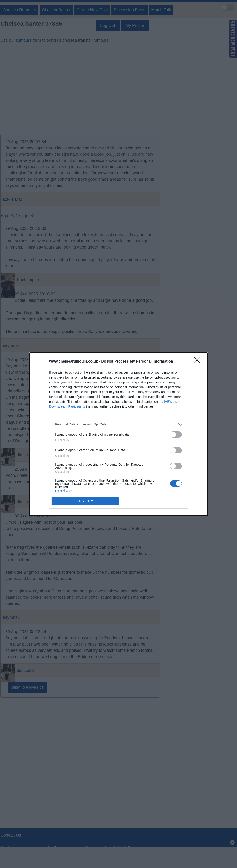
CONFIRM (85, 501)
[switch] (176, 435)
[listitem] (118, 424)
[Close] (199, 362)
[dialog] (118, 434)
